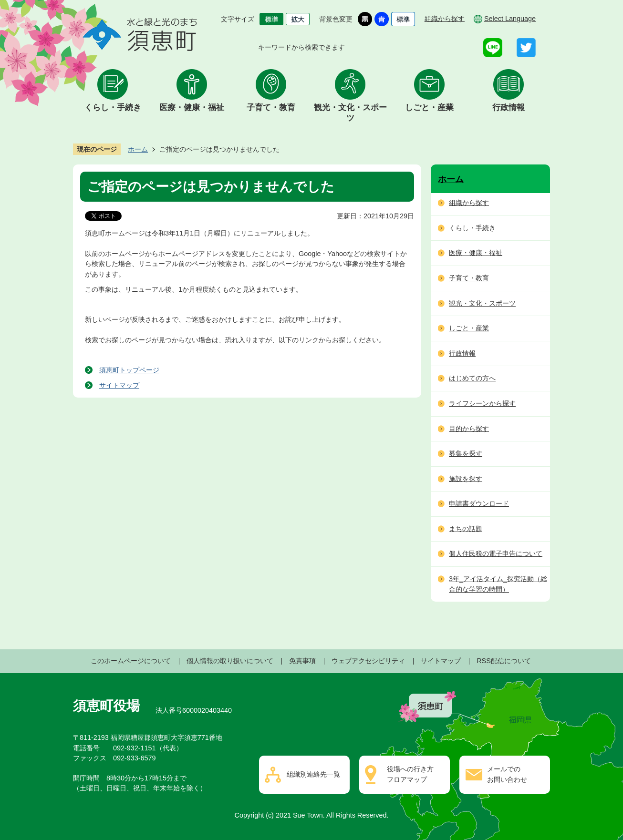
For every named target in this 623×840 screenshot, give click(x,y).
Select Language (510, 19)
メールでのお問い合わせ (507, 774)
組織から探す (445, 19)
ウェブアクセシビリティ (368, 661)
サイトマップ (119, 385)
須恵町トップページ (129, 370)
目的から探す (469, 429)
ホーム (138, 149)
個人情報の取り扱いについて (230, 661)
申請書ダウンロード (479, 503)
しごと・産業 (429, 108)
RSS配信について (504, 661)
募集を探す (466, 453)
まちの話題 (466, 529)
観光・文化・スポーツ (350, 113)
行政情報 (509, 108)
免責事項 (302, 661)
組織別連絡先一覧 (313, 774)
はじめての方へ (472, 378)
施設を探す (466, 479)
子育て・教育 (271, 108)
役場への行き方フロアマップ (410, 774)
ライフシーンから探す (482, 403)
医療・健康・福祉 (192, 108)
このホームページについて (131, 661)
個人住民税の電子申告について (496, 553)
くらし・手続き (113, 108)
